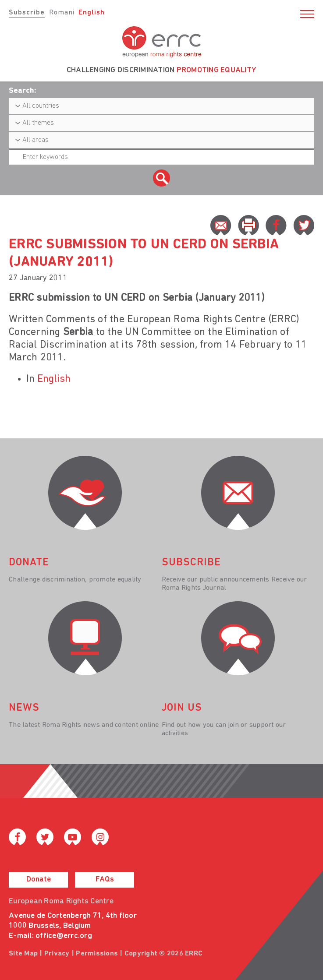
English (92, 13)
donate (29, 563)
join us (182, 708)
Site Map (23, 954)
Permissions (97, 954)
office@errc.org (64, 936)
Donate (39, 880)
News (24, 708)
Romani (62, 13)
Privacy (57, 954)
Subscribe (27, 13)
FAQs (105, 880)
